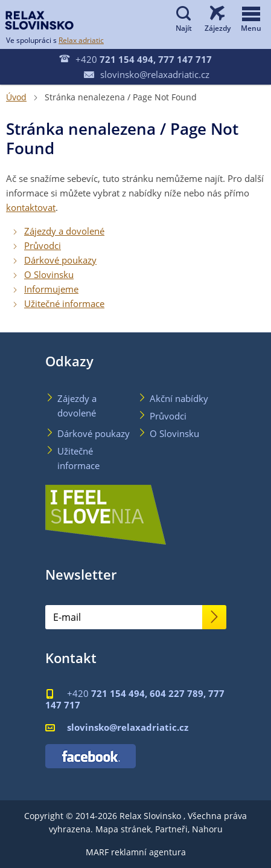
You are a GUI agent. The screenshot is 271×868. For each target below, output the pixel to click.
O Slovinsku (49, 274)
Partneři (171, 829)
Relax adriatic (81, 40)
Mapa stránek (123, 829)
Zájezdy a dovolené (64, 231)
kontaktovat (31, 207)
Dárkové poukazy (60, 260)
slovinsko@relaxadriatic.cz (147, 74)
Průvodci (43, 245)
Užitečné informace (64, 303)
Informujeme (51, 289)
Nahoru (207, 829)
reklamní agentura (148, 852)
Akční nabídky (179, 398)
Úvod (16, 97)
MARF (97, 852)
